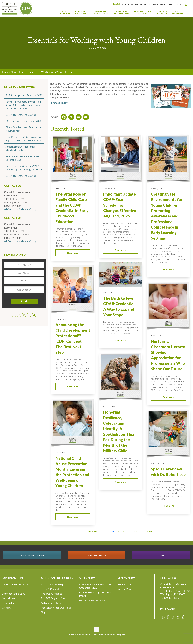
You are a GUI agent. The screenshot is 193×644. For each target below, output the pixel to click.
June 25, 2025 (109, 188)
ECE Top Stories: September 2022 (23, 121)
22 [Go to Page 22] (135, 532)
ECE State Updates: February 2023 (24, 95)
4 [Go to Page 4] (118, 532)
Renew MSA (124, 589)
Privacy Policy (73, 635)
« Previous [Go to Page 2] (93, 532)
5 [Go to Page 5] (124, 532)
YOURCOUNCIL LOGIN (32, 555)
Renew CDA (124, 584)
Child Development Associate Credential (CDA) (95, 586)
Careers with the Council (15, 584)
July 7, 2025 (60, 188)
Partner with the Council (92, 600)
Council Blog (153, 4)
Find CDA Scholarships (53, 584)
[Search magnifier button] (187, 5)
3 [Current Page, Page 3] (113, 532)
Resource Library (167, 4)
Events (6, 589)
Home (5, 72)
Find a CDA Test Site (51, 594)
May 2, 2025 (156, 336)
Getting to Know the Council (21, 115)
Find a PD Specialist (51, 589)
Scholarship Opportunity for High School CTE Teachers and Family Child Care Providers (23, 105)
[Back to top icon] (96, 630)
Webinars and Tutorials (53, 603)
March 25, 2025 (158, 463)
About (131, 4)
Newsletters (18, 72)
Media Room (140, 4)
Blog (43, 612)
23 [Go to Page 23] (142, 532)
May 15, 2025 (109, 293)
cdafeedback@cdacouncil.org (20, 209)
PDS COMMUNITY (96, 555)
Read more (73, 253)
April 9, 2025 (61, 453)
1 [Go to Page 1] (102, 532)
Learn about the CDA (13, 594)
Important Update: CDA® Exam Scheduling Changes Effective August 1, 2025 (120, 205)
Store (124, 4)
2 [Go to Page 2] (107, 532)
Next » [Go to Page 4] (150, 532)
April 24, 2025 (109, 407)
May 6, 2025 (61, 319)
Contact (179, 4)
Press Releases (10, 603)
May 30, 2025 (157, 188)
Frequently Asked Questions (56, 608)
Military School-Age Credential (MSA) (96, 594)
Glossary (7, 608)
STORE (161, 555)
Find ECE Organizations (53, 598)
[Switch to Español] (116, 4)
